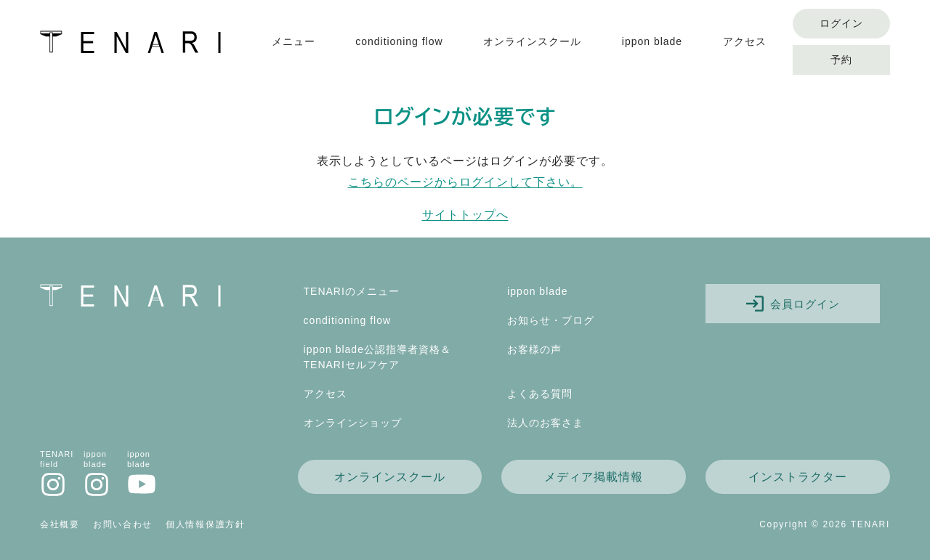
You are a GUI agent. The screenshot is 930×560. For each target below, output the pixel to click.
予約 (841, 60)
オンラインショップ (353, 423)
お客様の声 (534, 349)
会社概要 (60, 524)
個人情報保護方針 (206, 524)
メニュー (294, 41)
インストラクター (798, 477)
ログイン (841, 23)
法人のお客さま (545, 423)
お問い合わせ (123, 524)
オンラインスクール (532, 41)
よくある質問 (540, 394)
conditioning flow (399, 41)
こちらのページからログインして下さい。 (465, 182)
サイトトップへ (465, 215)
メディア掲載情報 (594, 477)
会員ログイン (793, 304)
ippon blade (652, 41)
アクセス (745, 41)
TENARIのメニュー (352, 291)
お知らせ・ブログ (551, 320)
